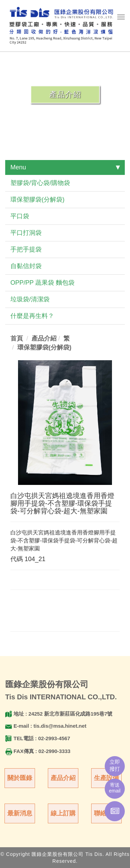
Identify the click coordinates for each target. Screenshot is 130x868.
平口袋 (20, 216)
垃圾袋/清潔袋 (30, 299)
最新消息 (20, 813)
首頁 (17, 338)
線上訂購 (63, 813)
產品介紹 (63, 778)
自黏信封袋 (26, 266)
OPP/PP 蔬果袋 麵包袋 (42, 283)
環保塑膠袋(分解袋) (37, 200)
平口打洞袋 (26, 233)
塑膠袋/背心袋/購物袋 (40, 183)
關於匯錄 (20, 778)
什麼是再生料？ (32, 316)
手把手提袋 (26, 249)
